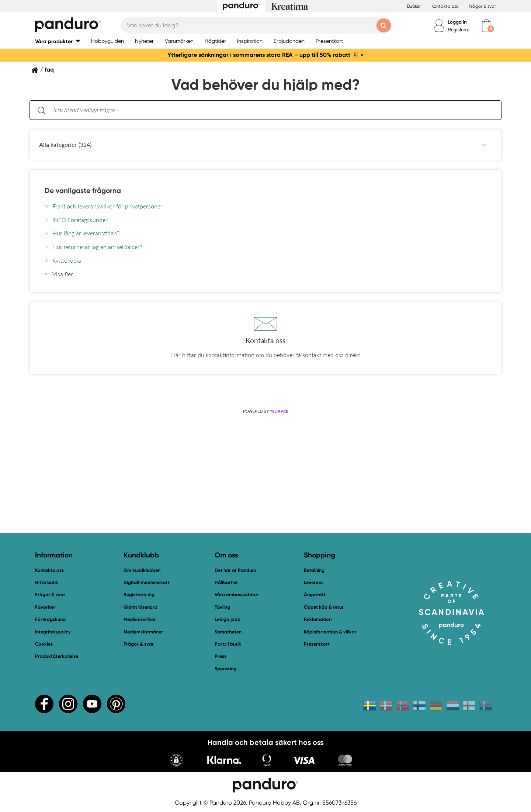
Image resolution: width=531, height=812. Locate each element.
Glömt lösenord (140, 607)
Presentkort (317, 644)
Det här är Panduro (236, 570)
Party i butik (228, 644)
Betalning (314, 570)
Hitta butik (47, 582)
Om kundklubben (142, 570)
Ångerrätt (315, 595)
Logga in (457, 22)
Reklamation (318, 619)
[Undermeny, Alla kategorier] (484, 145)
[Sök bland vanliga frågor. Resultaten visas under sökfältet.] (271, 110)
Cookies (44, 644)
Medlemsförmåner (143, 632)
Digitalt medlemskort (147, 582)
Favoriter (45, 607)
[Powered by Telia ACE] (265, 411)
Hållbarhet (226, 582)
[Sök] (41, 110)
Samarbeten (228, 632)
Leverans (314, 582)
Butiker (414, 6)
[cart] (487, 26)
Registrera (459, 30)
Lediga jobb (228, 619)
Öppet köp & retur (324, 607)
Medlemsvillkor (140, 619)
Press (221, 656)
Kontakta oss (445, 6)
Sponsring (225, 669)
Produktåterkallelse (57, 656)
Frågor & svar (482, 6)
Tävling (222, 607)
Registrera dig (139, 595)
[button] (58, 41)
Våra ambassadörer (237, 595)
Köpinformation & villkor (330, 632)
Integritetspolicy (53, 632)
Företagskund (50, 619)
